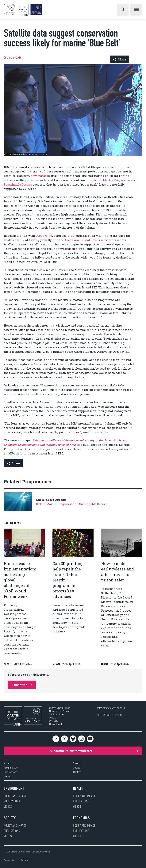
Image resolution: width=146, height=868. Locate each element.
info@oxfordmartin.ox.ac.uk (111, 708)
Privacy (25, 860)
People (77, 768)
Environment (14, 788)
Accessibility (10, 860)
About (7, 763)
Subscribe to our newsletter (94, 751)
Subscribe (22, 685)
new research (40, 176)
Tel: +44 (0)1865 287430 (109, 715)
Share (119, 59)
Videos (8, 807)
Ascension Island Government (86, 240)
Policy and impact (15, 796)
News (7, 776)
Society (10, 818)
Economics (81, 818)
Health (78, 788)
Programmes (11, 768)
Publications (11, 772)
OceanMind (44, 236)
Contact (77, 772)
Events (77, 763)
